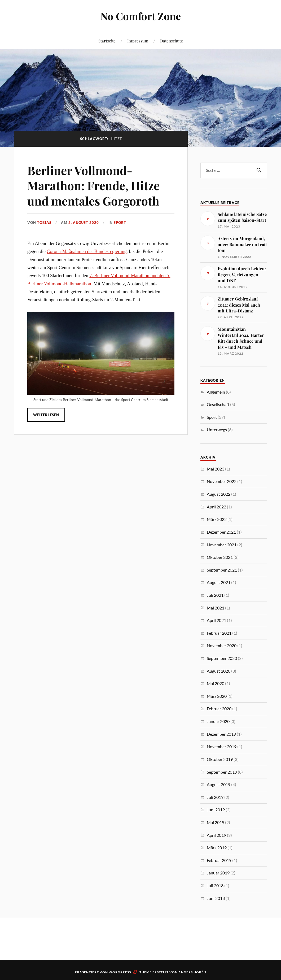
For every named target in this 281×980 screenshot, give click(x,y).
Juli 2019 (215, 797)
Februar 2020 (219, 709)
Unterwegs (217, 430)
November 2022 (222, 481)
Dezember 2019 (221, 734)
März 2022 (217, 519)
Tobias (44, 223)
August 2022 (219, 494)
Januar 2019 (218, 873)
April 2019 (216, 835)
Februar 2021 (219, 633)
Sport (120, 223)
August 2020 (219, 671)
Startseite (107, 41)
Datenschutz (171, 41)
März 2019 (217, 848)
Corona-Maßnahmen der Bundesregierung (87, 251)
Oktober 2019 (220, 759)
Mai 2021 (216, 608)
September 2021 (222, 570)
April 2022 (216, 507)
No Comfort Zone (141, 16)
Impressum (138, 41)
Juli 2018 (215, 885)
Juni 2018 (216, 898)
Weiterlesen (46, 415)
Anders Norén (192, 972)
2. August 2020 (84, 223)
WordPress (120, 972)
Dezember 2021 (221, 532)
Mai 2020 (216, 683)
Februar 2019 (219, 860)
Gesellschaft (218, 404)
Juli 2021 (215, 595)
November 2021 (222, 545)
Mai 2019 (216, 822)
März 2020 (217, 696)
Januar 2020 (218, 721)
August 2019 (219, 784)
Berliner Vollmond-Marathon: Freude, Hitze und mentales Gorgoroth (93, 185)
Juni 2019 (216, 810)
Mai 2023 (216, 469)
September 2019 (222, 772)
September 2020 (222, 658)
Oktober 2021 (220, 557)
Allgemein (216, 392)
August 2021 (219, 582)
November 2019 (222, 746)
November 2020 (222, 645)
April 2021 (216, 620)
